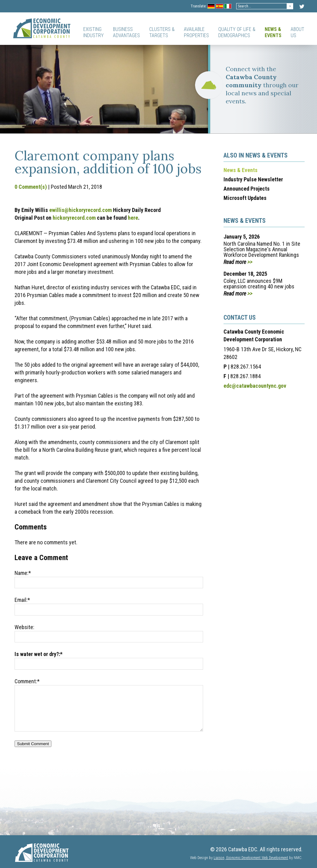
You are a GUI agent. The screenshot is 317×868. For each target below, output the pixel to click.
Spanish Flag (220, 7)
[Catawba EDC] (42, 28)
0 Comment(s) (31, 187)
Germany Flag (211, 7)
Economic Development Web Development (257, 858)
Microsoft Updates (245, 198)
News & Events (241, 170)
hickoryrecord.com (74, 218)
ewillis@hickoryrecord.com (80, 210)
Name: (23, 573)
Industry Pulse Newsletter (253, 179)
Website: (24, 627)
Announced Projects (247, 189)
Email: (22, 600)
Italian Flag (228, 7)
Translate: (199, 6)
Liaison (219, 858)
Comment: (27, 681)
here (133, 218)
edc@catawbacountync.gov (255, 386)
